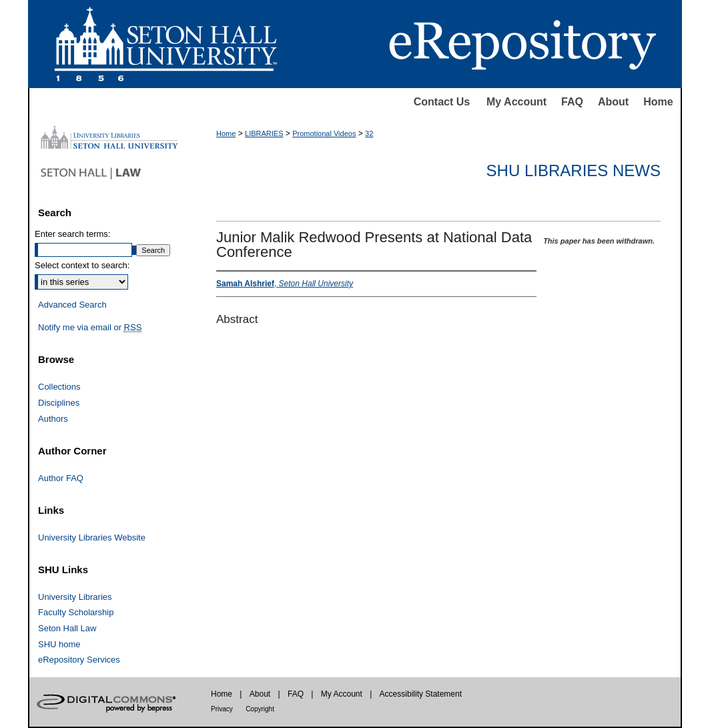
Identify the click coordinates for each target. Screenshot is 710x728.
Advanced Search (72, 305)
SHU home (59, 644)
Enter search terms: (72, 234)
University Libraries (75, 597)
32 (369, 133)
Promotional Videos (324, 133)
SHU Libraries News (574, 170)
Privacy (222, 709)
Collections (59, 387)
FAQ (572, 102)
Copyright (260, 709)
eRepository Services (79, 660)
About (613, 102)
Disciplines (59, 403)
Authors (53, 419)
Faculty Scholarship (76, 612)
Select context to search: (82, 265)
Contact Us (442, 102)
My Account (516, 102)
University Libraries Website (92, 537)
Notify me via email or (90, 328)
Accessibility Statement (421, 694)
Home (658, 102)
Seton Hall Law (67, 628)
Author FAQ (61, 478)
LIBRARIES (264, 133)
